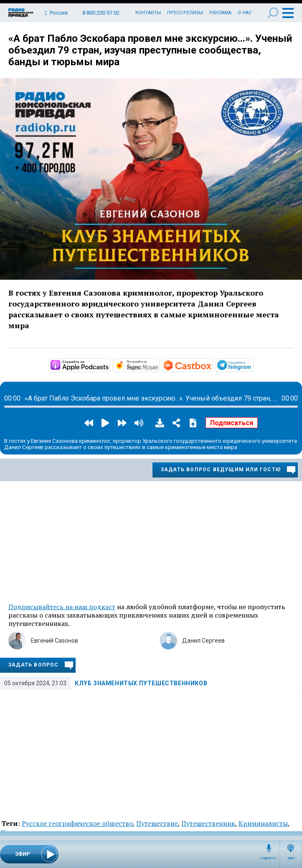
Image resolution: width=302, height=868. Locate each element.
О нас (245, 13)
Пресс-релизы (185, 13)
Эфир (291, 858)
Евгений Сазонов (55, 641)
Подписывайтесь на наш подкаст (62, 607)
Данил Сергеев (203, 641)
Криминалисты (263, 823)
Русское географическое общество (77, 823)
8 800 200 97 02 (101, 13)
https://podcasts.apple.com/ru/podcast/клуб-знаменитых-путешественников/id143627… (109, 365)
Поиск (273, 13)
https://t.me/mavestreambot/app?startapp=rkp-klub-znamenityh (253, 365)
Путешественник (208, 823)
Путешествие (157, 823)
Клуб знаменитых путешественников (141, 683)
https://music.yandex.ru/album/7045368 (159, 365)
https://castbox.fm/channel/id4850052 (212, 365)
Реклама (220, 13)
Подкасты (269, 858)
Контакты (148, 13)
